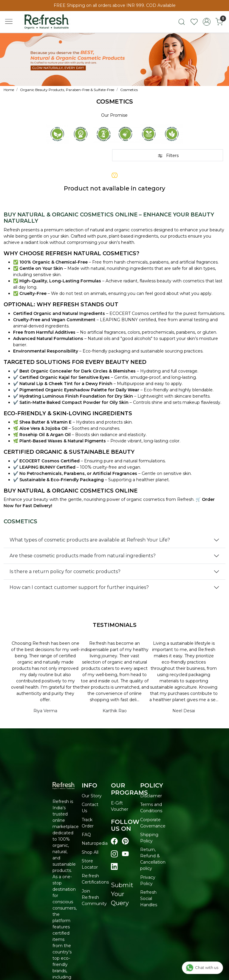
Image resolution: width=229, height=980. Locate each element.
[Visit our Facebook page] (114, 841)
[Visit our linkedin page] (114, 867)
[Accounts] (207, 22)
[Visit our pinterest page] (125, 841)
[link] (182, 22)
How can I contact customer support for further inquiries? (79, 587)
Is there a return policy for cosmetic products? (65, 571)
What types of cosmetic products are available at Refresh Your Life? (90, 540)
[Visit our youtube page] (125, 854)
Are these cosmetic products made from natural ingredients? (83, 556)
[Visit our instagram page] (114, 854)
